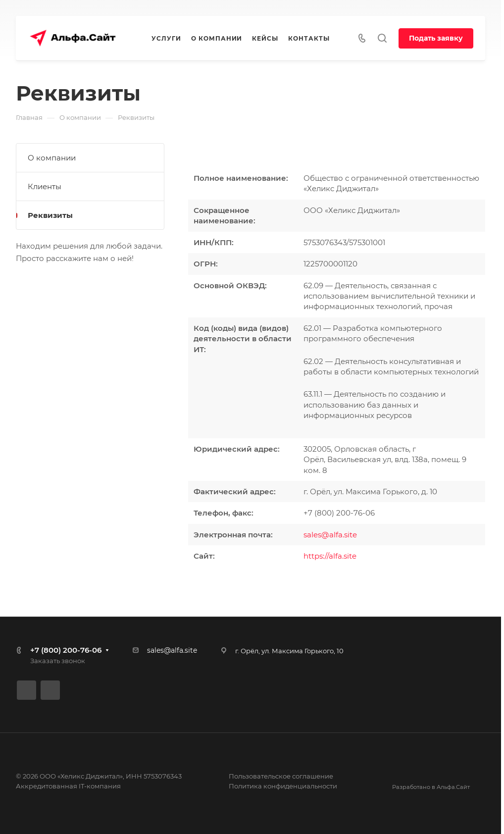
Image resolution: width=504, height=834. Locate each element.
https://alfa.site (330, 556)
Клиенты (45, 186)
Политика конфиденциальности (283, 786)
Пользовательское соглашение (281, 776)
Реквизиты (50, 215)
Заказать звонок (58, 661)
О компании (52, 158)
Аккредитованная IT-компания (68, 786)
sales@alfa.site (330, 535)
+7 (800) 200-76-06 (66, 650)
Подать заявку (436, 38)
